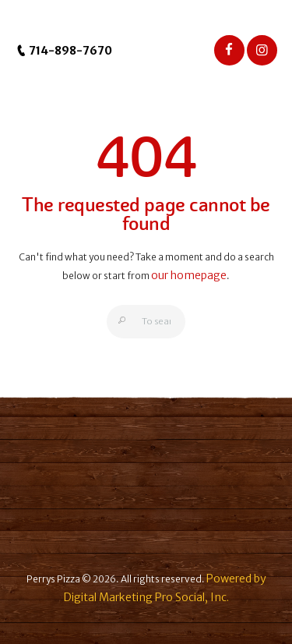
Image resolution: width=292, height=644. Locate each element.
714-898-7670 (64, 51)
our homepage (189, 275)
